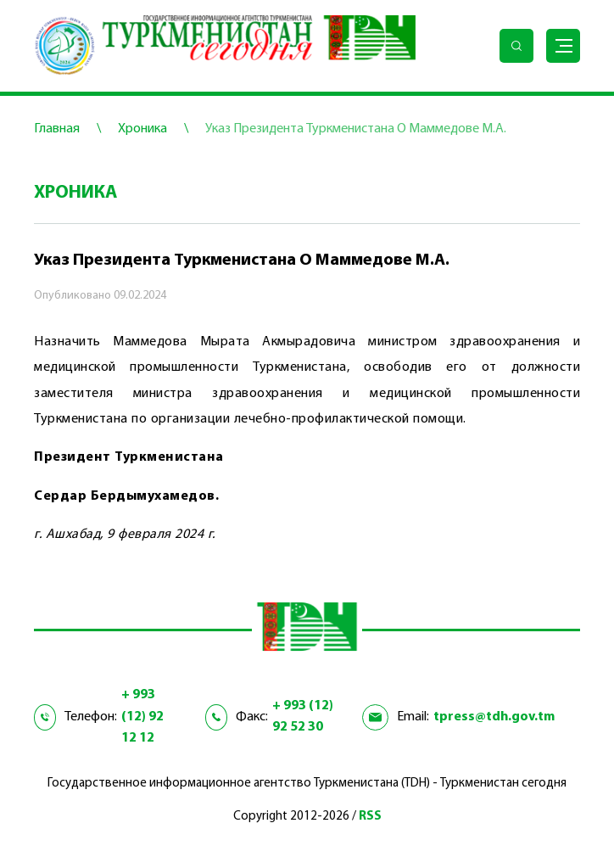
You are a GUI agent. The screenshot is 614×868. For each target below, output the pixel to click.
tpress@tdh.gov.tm (494, 717)
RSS (370, 817)
